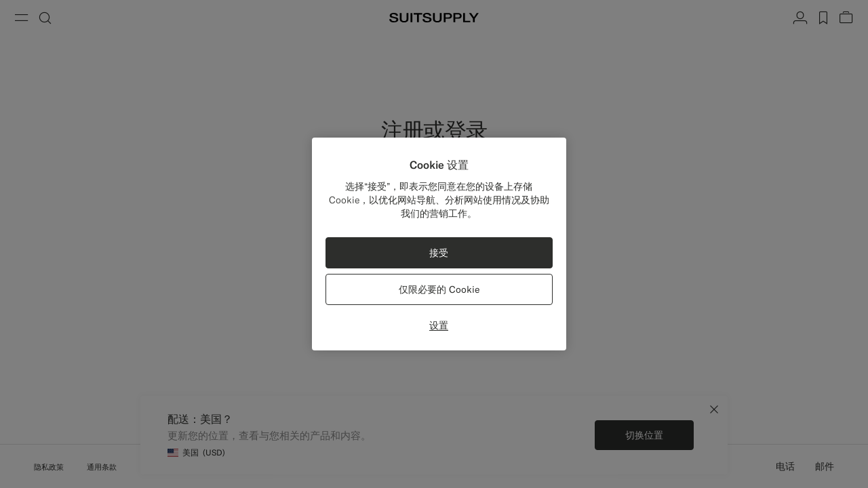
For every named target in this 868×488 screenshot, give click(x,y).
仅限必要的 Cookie (439, 289)
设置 (439, 325)
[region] (439, 244)
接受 (439, 253)
